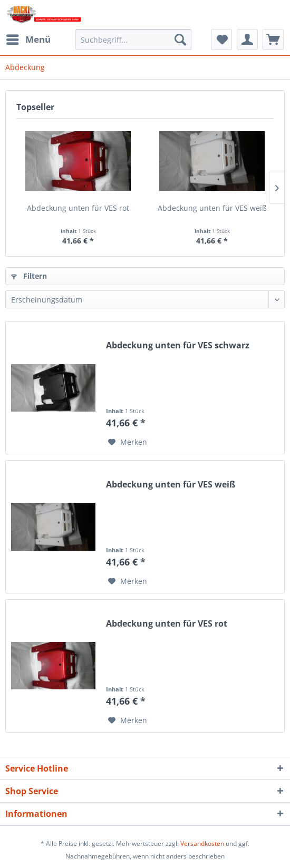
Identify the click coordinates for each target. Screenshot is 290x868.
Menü (28, 38)
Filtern (29, 276)
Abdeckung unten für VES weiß (212, 208)
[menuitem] (28, 40)
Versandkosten (202, 843)
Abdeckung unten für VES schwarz (178, 345)
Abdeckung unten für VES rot (78, 208)
